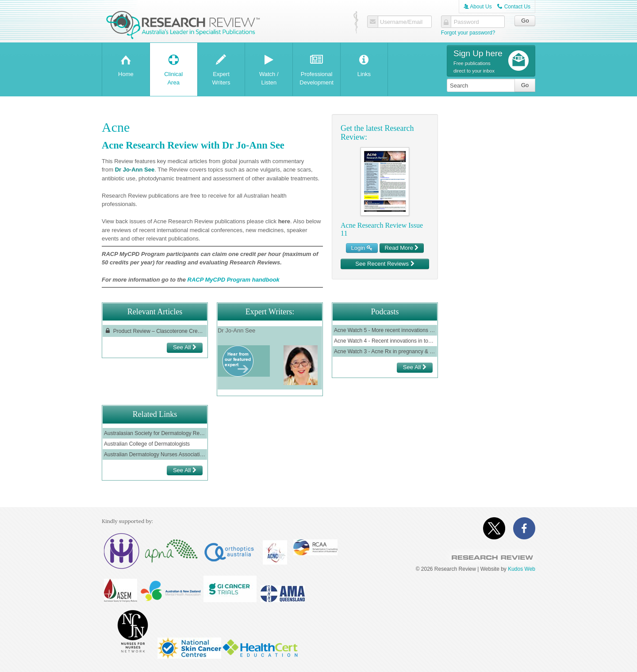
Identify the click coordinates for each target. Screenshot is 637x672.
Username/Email (401, 22)
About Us (478, 7)
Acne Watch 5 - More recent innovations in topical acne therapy (385, 330)
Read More (402, 248)
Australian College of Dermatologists (147, 444)
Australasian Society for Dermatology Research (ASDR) (155, 433)
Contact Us (514, 7)
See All (185, 347)
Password (466, 22)
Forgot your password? (468, 33)
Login (362, 248)
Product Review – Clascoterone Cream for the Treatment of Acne (155, 331)
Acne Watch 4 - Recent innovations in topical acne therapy (385, 341)
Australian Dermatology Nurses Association (155, 454)
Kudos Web (522, 569)
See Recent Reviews (385, 264)
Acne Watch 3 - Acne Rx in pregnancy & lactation (385, 351)
